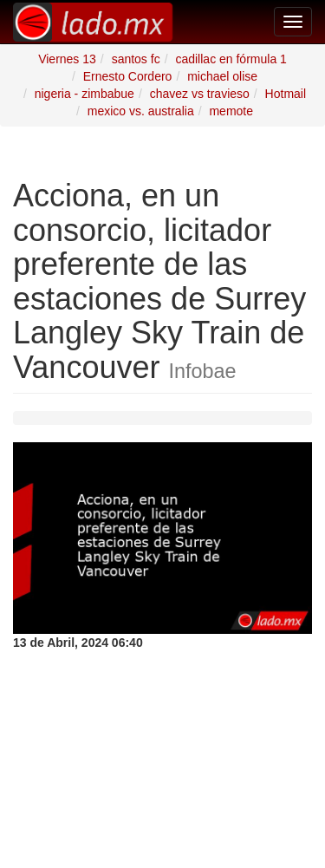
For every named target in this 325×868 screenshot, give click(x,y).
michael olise (222, 76)
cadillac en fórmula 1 (231, 59)
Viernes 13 (67, 59)
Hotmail (286, 94)
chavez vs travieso (200, 94)
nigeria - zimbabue (84, 94)
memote (231, 111)
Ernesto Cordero (128, 76)
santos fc (136, 59)
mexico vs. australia (141, 111)
